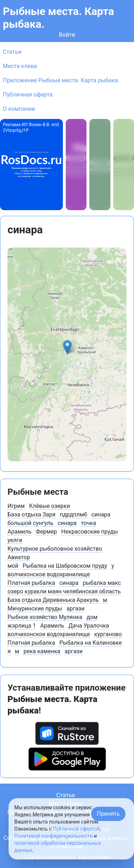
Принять (108, 814)
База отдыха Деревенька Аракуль (53, 600)
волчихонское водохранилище (49, 574)
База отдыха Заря (31, 514)
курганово (108, 634)
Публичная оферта (28, 95)
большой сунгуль (30, 523)
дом (92, 617)
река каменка (42, 651)
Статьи (12, 52)
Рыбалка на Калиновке (91, 643)
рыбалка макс (102, 583)
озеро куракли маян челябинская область (64, 591)
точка (88, 523)
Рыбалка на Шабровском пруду (65, 566)
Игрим (16, 506)
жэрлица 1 (22, 626)
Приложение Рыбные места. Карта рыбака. (61, 80)
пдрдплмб (73, 514)
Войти (67, 35)
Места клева (20, 66)
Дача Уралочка (89, 626)
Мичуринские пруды (35, 609)
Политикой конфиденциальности (53, 836)
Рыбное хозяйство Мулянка (45, 617)
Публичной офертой (76, 829)
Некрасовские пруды (90, 532)
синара (101, 514)
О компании (19, 109)
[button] (67, 347)
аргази (75, 609)
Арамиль (19, 532)
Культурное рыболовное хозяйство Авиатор (55, 553)
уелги (15, 540)
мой (13, 566)
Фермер (46, 532)
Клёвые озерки (49, 506)
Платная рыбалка (31, 583)
